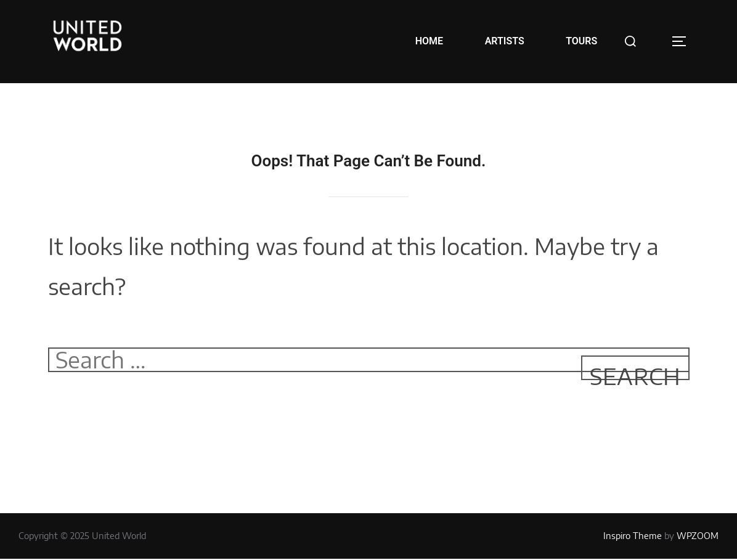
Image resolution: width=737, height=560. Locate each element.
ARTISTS (505, 41)
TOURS (581, 41)
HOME (429, 41)
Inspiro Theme (633, 536)
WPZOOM (698, 536)
